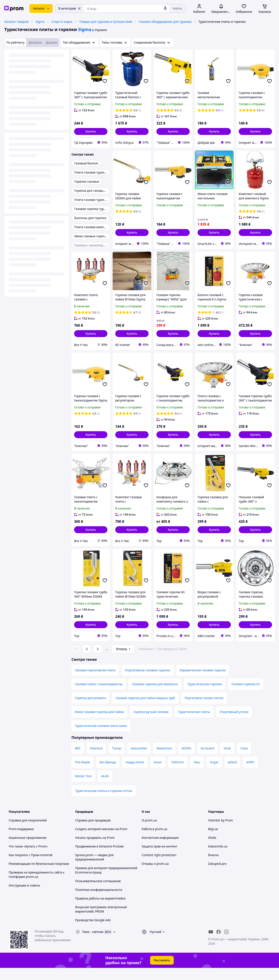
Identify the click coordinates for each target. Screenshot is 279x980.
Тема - (93, 944)
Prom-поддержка (21, 841)
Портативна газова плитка (204, 710)
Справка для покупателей (28, 832)
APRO (250, 774)
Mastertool (164, 760)
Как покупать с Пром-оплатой (31, 867)
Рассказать (162, 972)
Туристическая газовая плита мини (101, 738)
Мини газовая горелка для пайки (99, 724)
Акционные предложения (28, 850)
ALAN (105, 788)
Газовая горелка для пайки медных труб (145, 710)
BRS (78, 760)
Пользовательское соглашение (98, 893)
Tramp (117, 760)
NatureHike (139, 760)
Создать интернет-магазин (95, 841)
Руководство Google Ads (93, 932)
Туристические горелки (205, 696)
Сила (244, 760)
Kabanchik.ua (218, 858)
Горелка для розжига (90, 710)
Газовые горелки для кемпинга (155, 696)
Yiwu (197, 774)
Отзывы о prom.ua (155, 876)
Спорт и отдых (62, 22)
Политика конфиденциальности (99, 902)
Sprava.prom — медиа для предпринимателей (94, 869)
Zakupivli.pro (217, 876)
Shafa (212, 850)
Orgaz (214, 774)
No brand (207, 760)
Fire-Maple (82, 774)
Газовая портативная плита (95, 682)
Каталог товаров (16, 22)
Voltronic (178, 774)
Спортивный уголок (234, 724)
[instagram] (226, 944)
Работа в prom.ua (154, 841)
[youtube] (211, 944)
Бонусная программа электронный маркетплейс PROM (101, 921)
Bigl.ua (213, 841)
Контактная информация (160, 850)
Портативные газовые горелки (148, 682)
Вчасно (213, 867)
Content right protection (159, 867)
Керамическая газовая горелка (203, 682)
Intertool (96, 760)
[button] (91, 131)
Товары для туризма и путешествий (106, 22)
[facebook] (219, 944)
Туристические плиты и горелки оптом (104, 803)
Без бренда (108, 774)
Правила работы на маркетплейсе (100, 910)
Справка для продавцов (93, 832)
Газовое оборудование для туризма (165, 22)
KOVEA (186, 760)
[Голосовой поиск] (165, 8)
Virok (227, 760)
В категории (70, 8)
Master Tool (83, 788)
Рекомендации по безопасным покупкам (39, 876)
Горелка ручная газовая (151, 724)
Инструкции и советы (24, 897)
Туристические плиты (194, 724)
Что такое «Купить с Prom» (28, 858)
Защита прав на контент (160, 858)
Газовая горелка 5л (245, 696)
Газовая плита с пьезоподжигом (99, 696)
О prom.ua (149, 832)
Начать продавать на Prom (95, 850)
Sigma (40, 22)
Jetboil (232, 774)
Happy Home (135, 774)
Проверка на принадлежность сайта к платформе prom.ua (36, 887)
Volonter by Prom (221, 832)
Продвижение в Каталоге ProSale (99, 858)
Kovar (158, 774)
